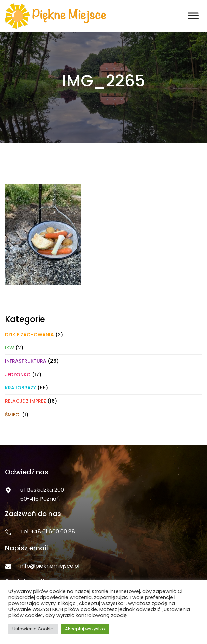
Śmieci (13, 415)
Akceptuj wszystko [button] (85, 629)
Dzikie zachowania (29, 335)
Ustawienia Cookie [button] (33, 629)
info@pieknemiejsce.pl (50, 566)
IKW (10, 348)
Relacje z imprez (26, 401)
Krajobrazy (21, 388)
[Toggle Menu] (193, 16)
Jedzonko (18, 375)
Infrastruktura (26, 361)
